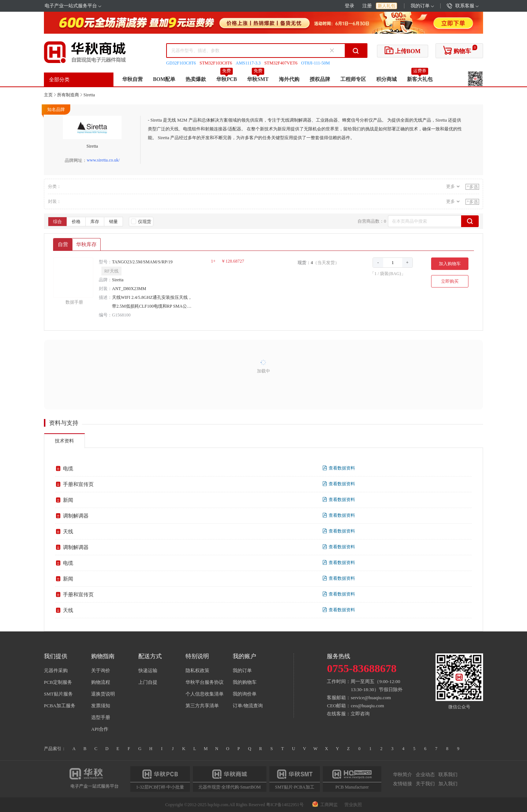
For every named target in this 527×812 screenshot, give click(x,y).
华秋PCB (227, 79)
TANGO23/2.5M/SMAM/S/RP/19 (142, 262)
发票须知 (101, 706)
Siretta (89, 95)
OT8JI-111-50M (315, 63)
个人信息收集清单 (205, 694)
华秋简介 (403, 775)
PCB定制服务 (58, 682)
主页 (48, 95)
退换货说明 (103, 694)
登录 (350, 6)
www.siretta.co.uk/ (103, 160)
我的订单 (422, 6)
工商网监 (326, 805)
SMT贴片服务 (58, 694)
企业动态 (425, 775)
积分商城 (386, 79)
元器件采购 (56, 670)
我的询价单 (245, 694)
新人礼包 (386, 6)
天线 (68, 532)
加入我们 (448, 783)
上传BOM (403, 50)
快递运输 (148, 670)
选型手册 (101, 717)
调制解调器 (76, 516)
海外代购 (289, 79)
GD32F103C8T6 (181, 63)
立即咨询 (360, 714)
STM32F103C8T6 (216, 63)
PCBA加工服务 (60, 706)
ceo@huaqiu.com (367, 706)
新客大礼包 (420, 79)
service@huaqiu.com (371, 698)
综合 (57, 222)
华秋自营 (132, 79)
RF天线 (111, 271)
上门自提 (148, 682)
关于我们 (425, 783)
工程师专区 (353, 79)
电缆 (68, 469)
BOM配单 (164, 79)
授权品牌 (320, 79)
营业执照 (353, 805)
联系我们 (448, 775)
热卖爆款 (196, 79)
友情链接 (403, 783)
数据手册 (74, 302)
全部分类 (59, 80)
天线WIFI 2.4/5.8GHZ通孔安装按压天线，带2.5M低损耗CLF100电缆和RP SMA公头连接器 (152, 303)
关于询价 (101, 670)
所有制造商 (68, 95)
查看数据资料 (339, 468)
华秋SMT (258, 79)
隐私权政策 (197, 670)
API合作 (100, 729)
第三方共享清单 (202, 706)
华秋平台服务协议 (205, 682)
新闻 (68, 500)
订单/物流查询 (248, 706)
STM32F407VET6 (281, 63)
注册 (367, 6)
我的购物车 (245, 682)
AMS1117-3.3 (248, 63)
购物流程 (101, 682)
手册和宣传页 (78, 484)
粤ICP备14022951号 (285, 805)
